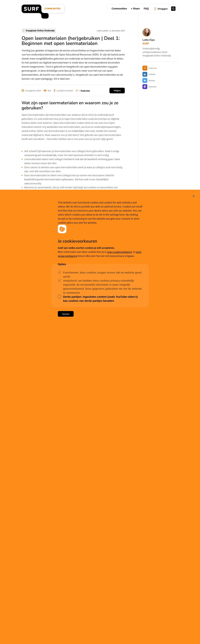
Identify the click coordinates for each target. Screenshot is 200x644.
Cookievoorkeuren (101, 638)
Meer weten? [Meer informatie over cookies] (120, 638)
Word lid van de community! (55, 379)
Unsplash (75, 393)
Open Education (30, 405)
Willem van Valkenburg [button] (41, 486)
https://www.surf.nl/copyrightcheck (50, 539)
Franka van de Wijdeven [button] (147, 611)
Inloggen (30, 474)
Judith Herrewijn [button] (36, 614)
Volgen (117, 91)
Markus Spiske (52, 393)
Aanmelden (47, 475)
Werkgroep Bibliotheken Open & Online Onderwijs (60, 405)
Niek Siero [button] (87, 614)
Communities (119, 9)
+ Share (135, 9)
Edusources (31, 207)
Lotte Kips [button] (40, 418)
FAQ (146, 9)
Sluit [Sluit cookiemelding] (179, 620)
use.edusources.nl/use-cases (59, 275)
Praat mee (85, 91)
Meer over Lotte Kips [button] (48, 433)
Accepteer (81, 638)
